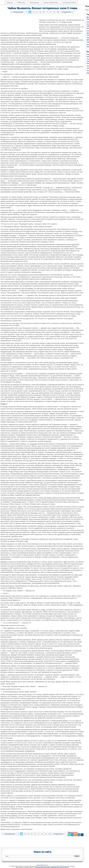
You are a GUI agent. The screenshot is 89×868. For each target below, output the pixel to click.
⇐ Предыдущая (17, 12)
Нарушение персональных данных (60, 867)
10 (58, 12)
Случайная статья (69, 3)
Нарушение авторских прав (42, 867)
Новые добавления (51, 3)
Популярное (34, 3)
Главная (9, 3)
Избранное (21, 3)
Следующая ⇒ (67, 12)
